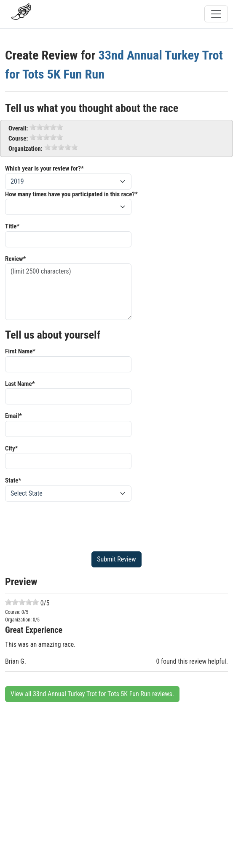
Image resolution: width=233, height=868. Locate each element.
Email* (13, 416)
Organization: (25, 149)
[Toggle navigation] (216, 14)
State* (13, 480)
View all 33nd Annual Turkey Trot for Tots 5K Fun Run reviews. (92, 694)
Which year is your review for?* (44, 168)
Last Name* (20, 384)
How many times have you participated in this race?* (71, 194)
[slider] (46, 127)
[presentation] (69, 525)
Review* (15, 259)
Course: (18, 138)
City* (11, 448)
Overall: (18, 128)
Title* (12, 226)
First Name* (20, 351)
